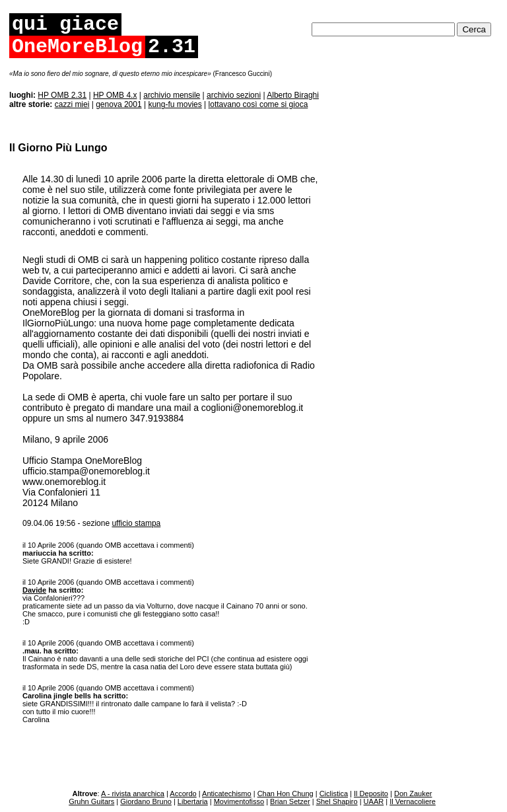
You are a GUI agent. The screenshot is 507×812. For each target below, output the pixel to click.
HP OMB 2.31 (62, 95)
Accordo (183, 794)
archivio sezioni (234, 95)
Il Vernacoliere (413, 801)
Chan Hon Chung (286, 794)
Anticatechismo (227, 794)
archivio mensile (172, 95)
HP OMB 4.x (115, 95)
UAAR (374, 801)
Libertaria (193, 801)
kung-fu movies (175, 104)
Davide (34, 590)
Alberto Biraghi (293, 95)
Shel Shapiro (337, 801)
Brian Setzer (290, 801)
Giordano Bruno (146, 801)
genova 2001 (118, 104)
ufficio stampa (136, 523)
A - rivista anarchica (133, 794)
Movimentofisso (239, 801)
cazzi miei (72, 104)
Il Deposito (371, 794)
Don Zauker (413, 794)
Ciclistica (334, 794)
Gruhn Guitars (91, 801)
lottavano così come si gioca (258, 104)
